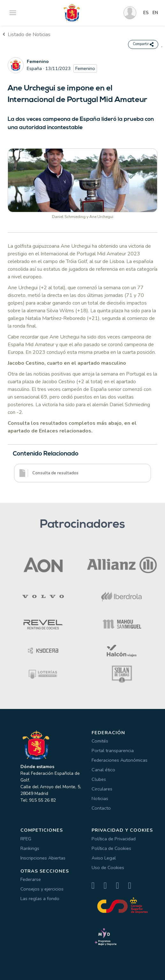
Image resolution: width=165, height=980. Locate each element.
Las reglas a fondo (40, 898)
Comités (100, 741)
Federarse (31, 879)
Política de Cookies (111, 848)
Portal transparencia (113, 751)
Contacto (101, 808)
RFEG (26, 839)
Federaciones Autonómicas (120, 760)
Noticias (100, 798)
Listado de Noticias (26, 35)
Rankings (30, 848)
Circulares (102, 789)
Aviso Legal (104, 858)
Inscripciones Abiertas (43, 858)
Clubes (99, 779)
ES (146, 13)
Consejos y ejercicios (42, 889)
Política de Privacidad (114, 839)
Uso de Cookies (108, 867)
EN (155, 13)
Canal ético (103, 770)
